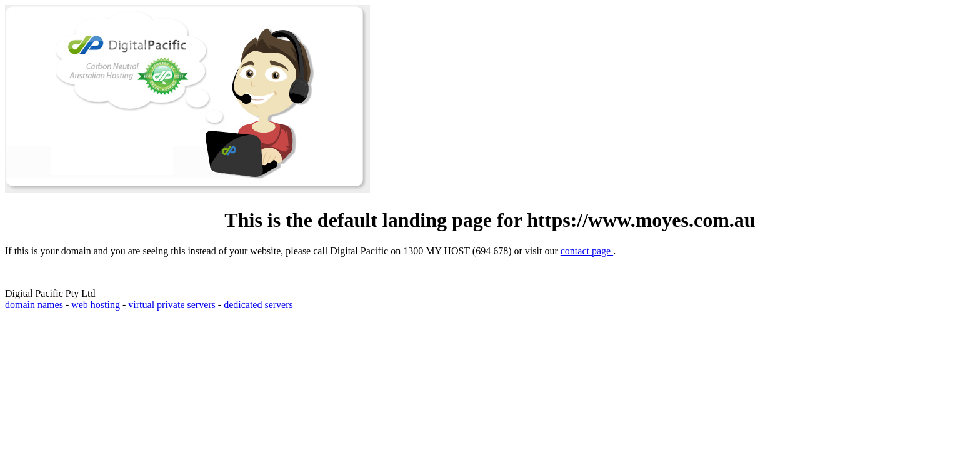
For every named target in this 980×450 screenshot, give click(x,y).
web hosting (96, 305)
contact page (587, 251)
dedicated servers (258, 305)
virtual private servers (172, 305)
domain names (34, 305)
